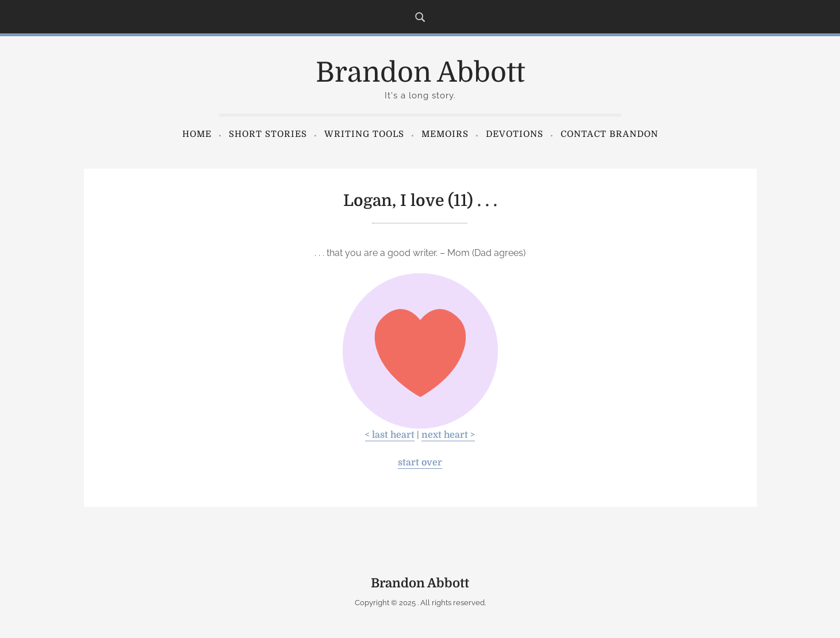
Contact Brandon (609, 134)
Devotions (515, 134)
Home (197, 134)
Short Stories (268, 134)
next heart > (448, 435)
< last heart (390, 435)
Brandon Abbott (420, 73)
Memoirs (445, 134)
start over (420, 463)
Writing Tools (364, 134)
